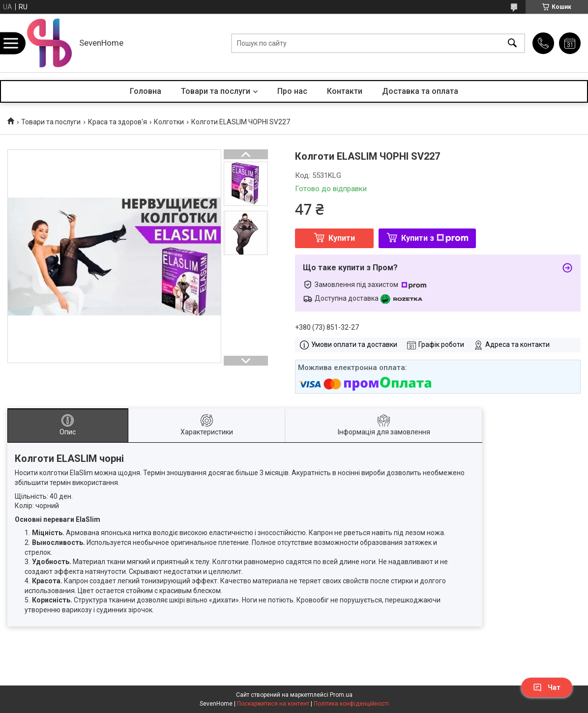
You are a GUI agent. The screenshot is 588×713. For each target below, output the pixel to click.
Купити (342, 238)
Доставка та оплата (420, 91)
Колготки (169, 122)
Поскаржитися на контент (273, 704)
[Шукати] (512, 43)
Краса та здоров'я (118, 122)
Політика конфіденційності (351, 704)
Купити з (435, 238)
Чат (547, 687)
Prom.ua (341, 695)
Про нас (292, 91)
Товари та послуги (216, 91)
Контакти (345, 91)
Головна (146, 91)
